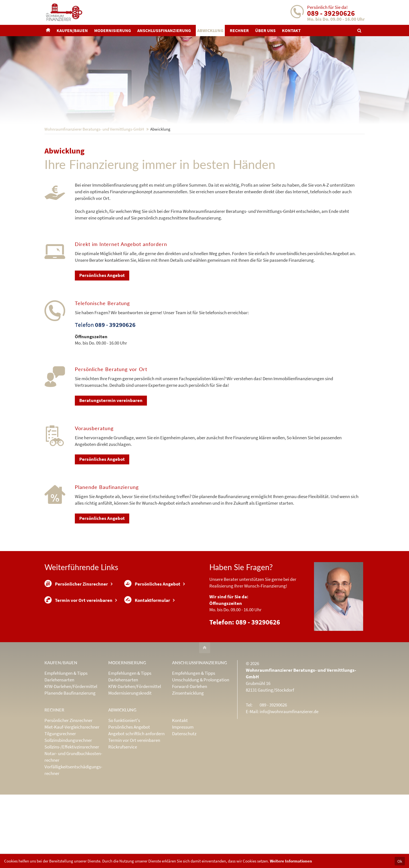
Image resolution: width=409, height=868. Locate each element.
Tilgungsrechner (60, 770)
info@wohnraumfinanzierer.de (289, 748)
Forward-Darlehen (190, 723)
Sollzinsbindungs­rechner (68, 776)
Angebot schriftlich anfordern (136, 770)
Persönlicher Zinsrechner (76, 620)
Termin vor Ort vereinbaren (78, 638)
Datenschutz (184, 770)
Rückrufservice (123, 783)
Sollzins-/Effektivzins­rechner (72, 783)
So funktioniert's (124, 756)
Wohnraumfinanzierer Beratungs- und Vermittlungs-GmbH (94, 165)
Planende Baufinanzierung (70, 729)
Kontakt (180, 756)
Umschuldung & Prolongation (201, 716)
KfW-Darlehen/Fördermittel (71, 723)
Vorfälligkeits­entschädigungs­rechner (73, 806)
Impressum (183, 763)
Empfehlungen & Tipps (66, 709)
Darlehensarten (59, 716)
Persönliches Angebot (102, 311)
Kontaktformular (147, 638)
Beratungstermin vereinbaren (111, 436)
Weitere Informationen (291, 861)
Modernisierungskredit (130, 729)
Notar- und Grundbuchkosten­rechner (73, 793)
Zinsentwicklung (188, 729)
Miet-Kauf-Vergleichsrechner (72, 763)
